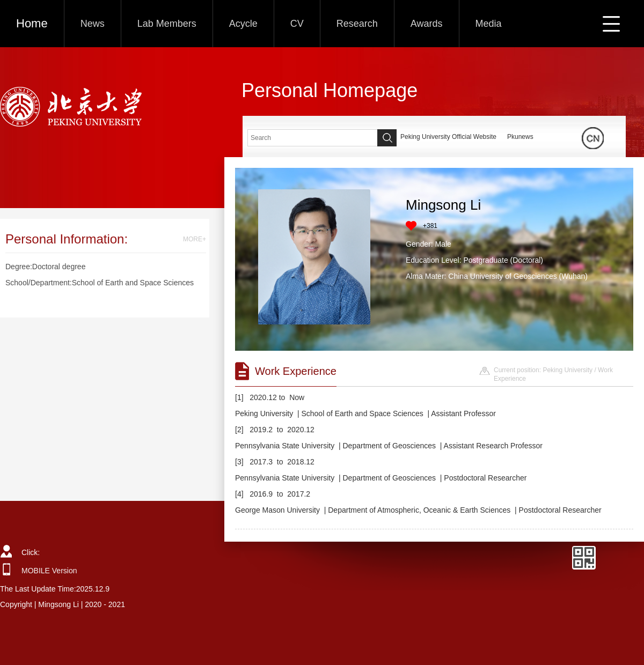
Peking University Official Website (448, 137)
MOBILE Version (49, 571)
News (93, 24)
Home (32, 23)
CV (297, 24)
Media (489, 24)
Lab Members (167, 24)
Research (357, 24)
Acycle (243, 24)
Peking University (568, 370)
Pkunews (520, 137)
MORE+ (195, 239)
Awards (427, 24)
